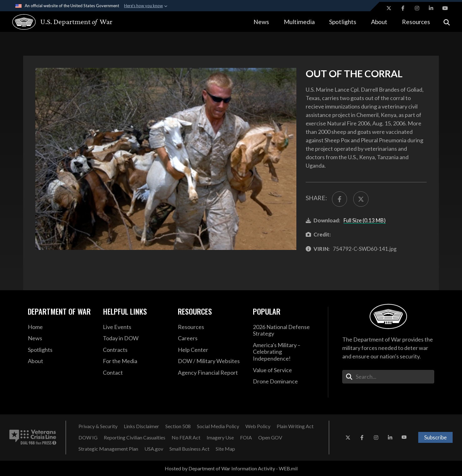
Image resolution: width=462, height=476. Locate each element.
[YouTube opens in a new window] (445, 8)
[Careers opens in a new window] (211, 338)
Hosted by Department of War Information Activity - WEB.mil (231, 468)
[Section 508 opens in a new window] (178, 426)
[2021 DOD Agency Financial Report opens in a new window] (211, 373)
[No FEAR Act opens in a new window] (186, 438)
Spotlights (343, 22)
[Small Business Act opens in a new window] (189, 449)
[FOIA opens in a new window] (246, 438)
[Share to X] (361, 199)
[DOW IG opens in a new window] (88, 438)
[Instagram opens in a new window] (417, 8)
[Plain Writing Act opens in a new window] (295, 426)
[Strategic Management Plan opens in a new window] (108, 449)
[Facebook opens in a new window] (403, 8)
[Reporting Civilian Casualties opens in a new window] (135, 438)
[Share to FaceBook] (340, 199)
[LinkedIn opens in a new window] (431, 8)
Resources (416, 22)
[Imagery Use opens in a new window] (220, 438)
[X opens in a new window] (389, 8)
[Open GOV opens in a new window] (270, 438)
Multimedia (299, 22)
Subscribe (435, 437)
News (261, 22)
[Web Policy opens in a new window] (258, 426)
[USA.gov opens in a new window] (154, 449)
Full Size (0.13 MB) (365, 220)
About (379, 22)
